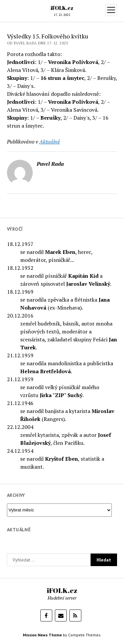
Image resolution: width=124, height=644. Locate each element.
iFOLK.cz (62, 8)
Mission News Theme (42, 635)
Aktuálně (50, 142)
